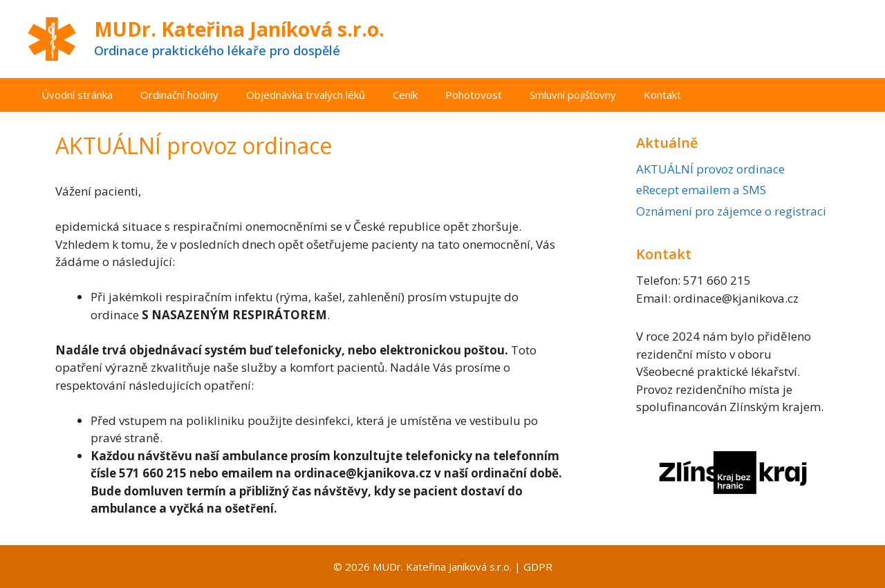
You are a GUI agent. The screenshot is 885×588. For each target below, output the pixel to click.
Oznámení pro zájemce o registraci (731, 211)
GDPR (538, 567)
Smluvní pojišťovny (573, 95)
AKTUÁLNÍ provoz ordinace (710, 169)
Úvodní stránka (77, 95)
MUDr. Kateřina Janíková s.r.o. (239, 29)
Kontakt (662, 95)
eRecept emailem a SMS (701, 190)
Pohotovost (474, 95)
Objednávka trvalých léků (306, 95)
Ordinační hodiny (179, 95)
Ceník (405, 95)
